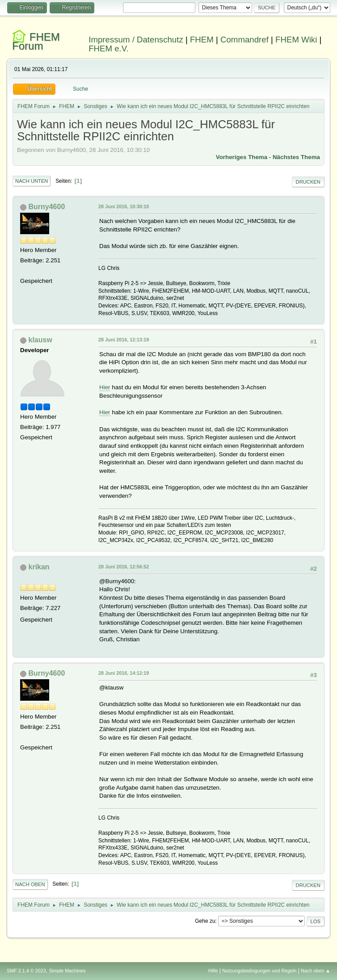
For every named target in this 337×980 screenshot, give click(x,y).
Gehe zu (205, 921)
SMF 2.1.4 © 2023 (26, 971)
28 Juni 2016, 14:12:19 (124, 673)
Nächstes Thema (296, 157)
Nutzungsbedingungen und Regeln (259, 971)
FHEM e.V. (109, 48)
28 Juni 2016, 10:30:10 (124, 206)
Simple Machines (67, 971)
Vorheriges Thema (242, 157)
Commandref (244, 40)
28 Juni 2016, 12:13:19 (124, 340)
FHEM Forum (36, 41)
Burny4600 (47, 207)
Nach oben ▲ (316, 971)
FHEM (202, 40)
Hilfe (213, 971)
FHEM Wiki (296, 40)
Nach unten (32, 181)
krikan (39, 567)
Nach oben (30, 884)
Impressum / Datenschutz (136, 40)
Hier (105, 387)
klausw (40, 340)
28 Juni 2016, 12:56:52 (124, 567)
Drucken (308, 182)
